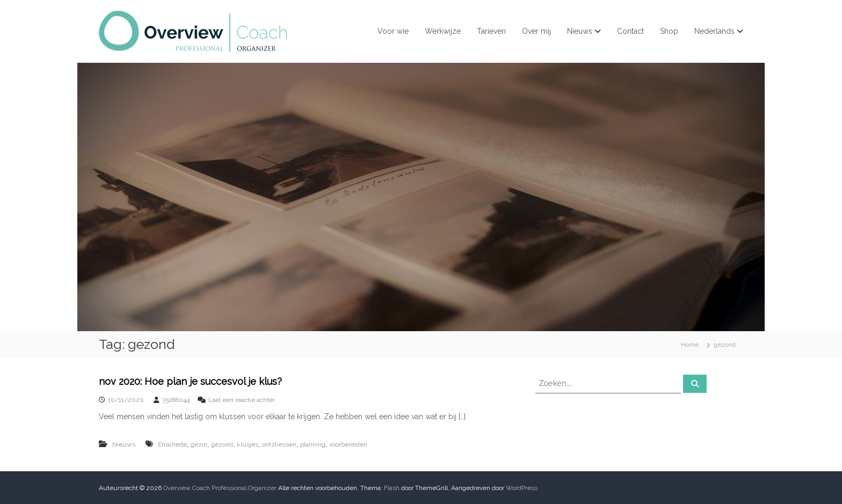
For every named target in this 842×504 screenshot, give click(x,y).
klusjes (248, 444)
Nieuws (580, 31)
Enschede (172, 444)
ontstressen (279, 444)
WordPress (522, 488)
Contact (630, 31)
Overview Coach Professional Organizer (220, 488)
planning (313, 444)
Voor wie (393, 31)
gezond (222, 444)
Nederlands (714, 31)
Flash (392, 488)
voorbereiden (348, 444)
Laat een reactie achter (242, 400)
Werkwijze (443, 31)
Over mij (536, 31)
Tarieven (491, 31)
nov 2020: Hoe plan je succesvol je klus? (190, 381)
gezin (199, 444)
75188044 (176, 400)
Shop (669, 31)
